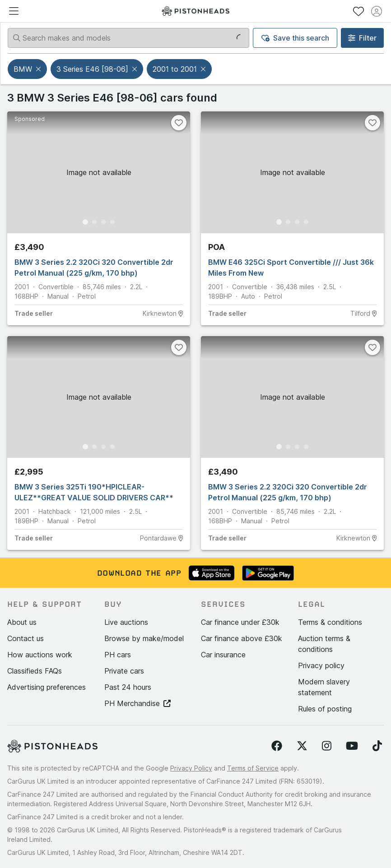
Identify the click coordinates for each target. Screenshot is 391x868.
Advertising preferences (47, 687)
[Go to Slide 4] (112, 222)
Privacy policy (321, 665)
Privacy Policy (191, 768)
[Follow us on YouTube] (352, 746)
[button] (39, 69)
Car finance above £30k (242, 638)
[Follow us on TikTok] (377, 746)
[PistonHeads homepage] (195, 11)
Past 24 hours (128, 687)
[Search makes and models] (128, 38)
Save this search (295, 38)
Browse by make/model (144, 638)
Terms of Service (253, 768)
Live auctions (126, 622)
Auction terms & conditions (324, 644)
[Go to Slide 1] (85, 222)
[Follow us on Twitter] (302, 746)
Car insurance (223, 655)
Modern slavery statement (324, 687)
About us (22, 622)
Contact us (26, 638)
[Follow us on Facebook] (277, 746)
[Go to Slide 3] (103, 222)
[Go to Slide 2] (94, 222)
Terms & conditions (330, 622)
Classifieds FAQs (35, 671)
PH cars (118, 655)
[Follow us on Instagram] (327, 746)
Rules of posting (325, 709)
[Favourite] (179, 123)
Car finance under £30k (240, 622)
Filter (362, 38)
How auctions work (40, 655)
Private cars (124, 671)
